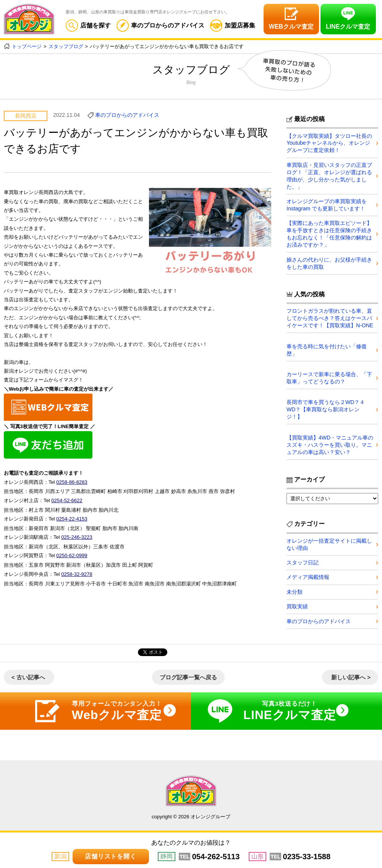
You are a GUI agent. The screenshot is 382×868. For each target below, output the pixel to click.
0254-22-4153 (72, 515)
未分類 (295, 590)
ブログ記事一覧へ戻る (188, 676)
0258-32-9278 (77, 569)
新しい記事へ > (351, 676)
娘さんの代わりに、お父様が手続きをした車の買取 (329, 262)
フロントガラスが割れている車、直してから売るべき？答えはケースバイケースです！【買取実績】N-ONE (330, 317)
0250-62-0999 (72, 551)
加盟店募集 (233, 25)
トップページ (27, 46)
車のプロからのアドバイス (160, 25)
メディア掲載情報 (308, 575)
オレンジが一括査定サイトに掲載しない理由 (329, 542)
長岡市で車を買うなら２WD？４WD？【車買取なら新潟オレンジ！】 (326, 407)
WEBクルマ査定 (291, 27)
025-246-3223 (77, 533)
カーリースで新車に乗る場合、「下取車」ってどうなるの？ (329, 376)
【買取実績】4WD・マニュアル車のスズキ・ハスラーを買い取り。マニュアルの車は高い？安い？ (330, 443)
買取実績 (297, 605)
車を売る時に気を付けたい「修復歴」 (327, 348)
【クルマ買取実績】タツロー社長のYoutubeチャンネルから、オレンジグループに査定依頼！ (329, 143)
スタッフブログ (66, 46)
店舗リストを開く (110, 856)
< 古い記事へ (28, 676)
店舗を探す (88, 25)
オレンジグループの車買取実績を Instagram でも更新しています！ (327, 204)
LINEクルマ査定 (348, 27)
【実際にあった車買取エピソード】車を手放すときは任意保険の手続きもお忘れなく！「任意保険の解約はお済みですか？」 (329, 233)
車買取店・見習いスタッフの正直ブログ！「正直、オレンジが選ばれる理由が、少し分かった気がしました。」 (329, 175)
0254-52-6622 (67, 497)
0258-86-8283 (72, 479)
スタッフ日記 (303, 560)
